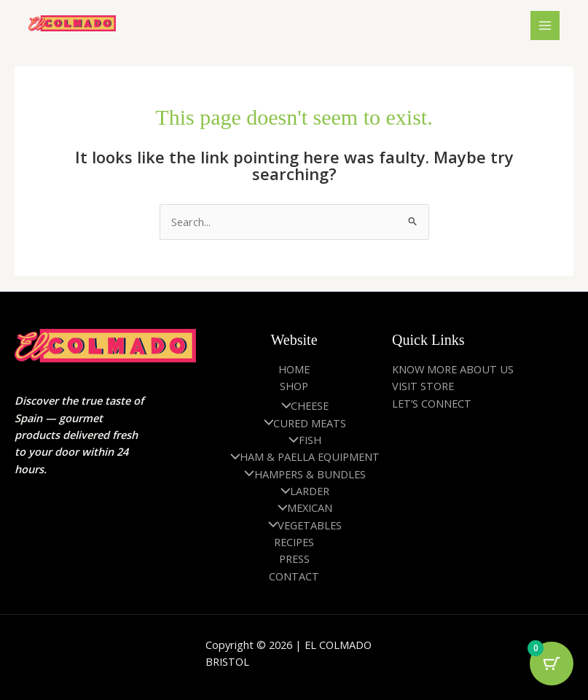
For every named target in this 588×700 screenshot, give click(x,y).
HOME (294, 369)
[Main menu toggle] (545, 26)
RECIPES (294, 542)
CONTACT (294, 576)
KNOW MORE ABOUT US (453, 369)
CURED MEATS (302, 423)
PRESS (294, 559)
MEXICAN (302, 507)
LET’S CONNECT (432, 403)
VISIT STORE (423, 386)
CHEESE (302, 405)
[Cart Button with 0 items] (552, 664)
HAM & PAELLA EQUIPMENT (302, 456)
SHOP (294, 386)
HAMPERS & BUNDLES (301, 474)
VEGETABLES (302, 525)
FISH (301, 440)
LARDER (302, 491)
